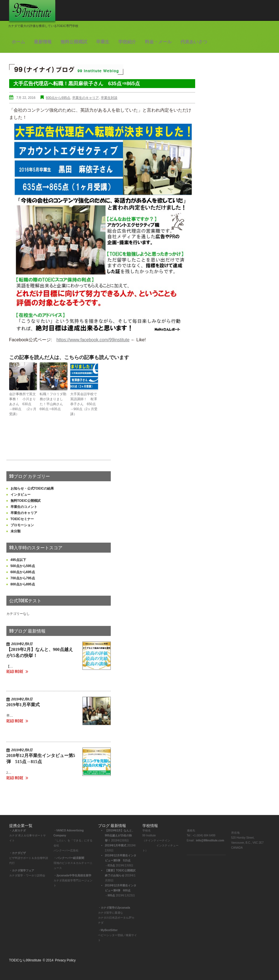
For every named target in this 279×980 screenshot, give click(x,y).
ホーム (18, 42)
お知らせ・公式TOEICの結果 (32, 488)
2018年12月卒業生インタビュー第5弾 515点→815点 (121, 860)
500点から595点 (23, 566)
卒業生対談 (109, 98)
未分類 (16, 531)
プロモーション (22, 525)
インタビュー (21, 495)
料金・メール (158, 42)
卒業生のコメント (24, 507)
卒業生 (103, 42)
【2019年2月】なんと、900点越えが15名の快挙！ (120, 835)
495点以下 (18, 560)
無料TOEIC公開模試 (26, 501)
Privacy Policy (65, 960)
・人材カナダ (17, 830)
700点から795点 (23, 578)
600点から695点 (58, 98)
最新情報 (43, 42)
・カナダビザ (17, 853)
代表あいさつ (194, 42)
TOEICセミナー (22, 519)
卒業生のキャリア (86, 98)
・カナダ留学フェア (22, 870)
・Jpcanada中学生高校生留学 (72, 875)
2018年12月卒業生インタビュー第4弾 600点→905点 (121, 890)
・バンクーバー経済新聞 (69, 858)
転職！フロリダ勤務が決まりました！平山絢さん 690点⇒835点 (53, 402)
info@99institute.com (210, 840)
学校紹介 (127, 42)
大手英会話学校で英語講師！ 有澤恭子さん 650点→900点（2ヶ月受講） (84, 404)
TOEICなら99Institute (25, 960)
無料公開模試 (74, 42)
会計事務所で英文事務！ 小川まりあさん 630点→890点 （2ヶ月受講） (23, 404)
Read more (15, 672)
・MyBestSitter (108, 930)
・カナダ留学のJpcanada (114, 908)
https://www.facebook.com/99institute (93, 340)
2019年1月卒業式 (23, 705)
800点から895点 (23, 584)
